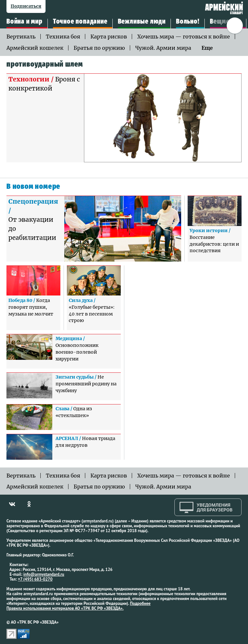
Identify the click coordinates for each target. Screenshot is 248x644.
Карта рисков (109, 37)
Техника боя (63, 37)
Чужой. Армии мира (163, 48)
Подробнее (140, 603)
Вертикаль (21, 37)
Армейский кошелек (35, 48)
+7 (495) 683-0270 (35, 579)
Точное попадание (80, 22)
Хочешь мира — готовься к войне (184, 37)
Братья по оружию (99, 48)
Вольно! (188, 22)
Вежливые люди (142, 22)
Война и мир (25, 22)
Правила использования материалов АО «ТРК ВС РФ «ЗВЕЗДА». (65, 608)
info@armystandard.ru (44, 574)
